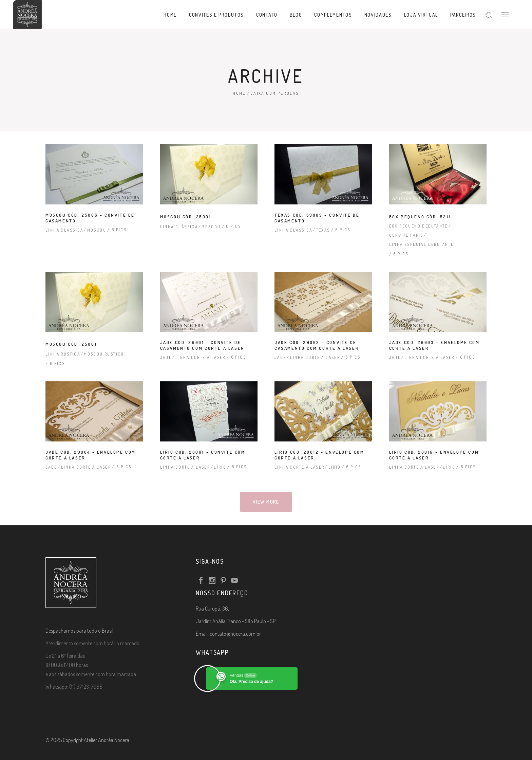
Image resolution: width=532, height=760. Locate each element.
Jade (166, 357)
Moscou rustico (104, 354)
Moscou (97, 230)
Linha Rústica (63, 354)
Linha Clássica (64, 230)
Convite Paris (406, 235)
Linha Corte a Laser (201, 357)
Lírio (220, 467)
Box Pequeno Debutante (419, 226)
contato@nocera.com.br (235, 634)
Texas (323, 230)
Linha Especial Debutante (422, 244)
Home (239, 93)
